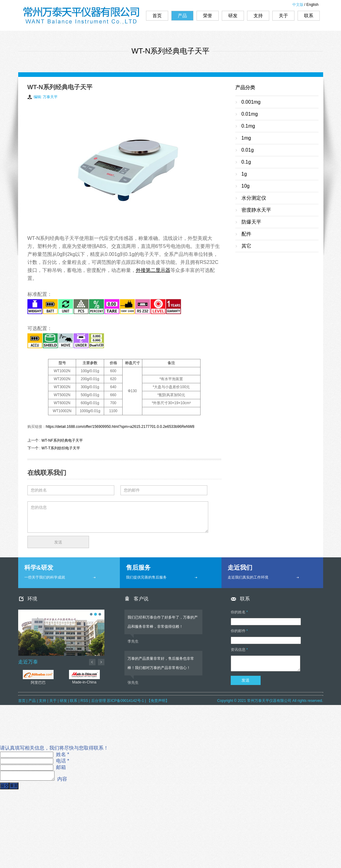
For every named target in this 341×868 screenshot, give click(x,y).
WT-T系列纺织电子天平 (61, 448)
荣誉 (208, 16)
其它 (246, 246)
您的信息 (118, 517)
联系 (309, 16)
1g (244, 174)
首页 (157, 16)
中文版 (298, 5)
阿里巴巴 (38, 675)
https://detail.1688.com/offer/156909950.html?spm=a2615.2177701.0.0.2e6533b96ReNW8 (120, 427)
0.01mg (250, 114)
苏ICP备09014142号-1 (125, 701)
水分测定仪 (254, 198)
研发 (233, 16)
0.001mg (251, 102)
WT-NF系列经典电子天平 (62, 440)
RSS (84, 701)
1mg (246, 138)
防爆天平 (251, 222)
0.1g (246, 162)
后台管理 (99, 701)
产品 (182, 16)
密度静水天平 (256, 210)
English (313, 5)
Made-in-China (84, 675)
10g (246, 186)
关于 (283, 16)
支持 (258, 16)
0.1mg (248, 126)
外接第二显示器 (153, 270)
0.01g (248, 150)
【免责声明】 (158, 701)
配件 (246, 234)
